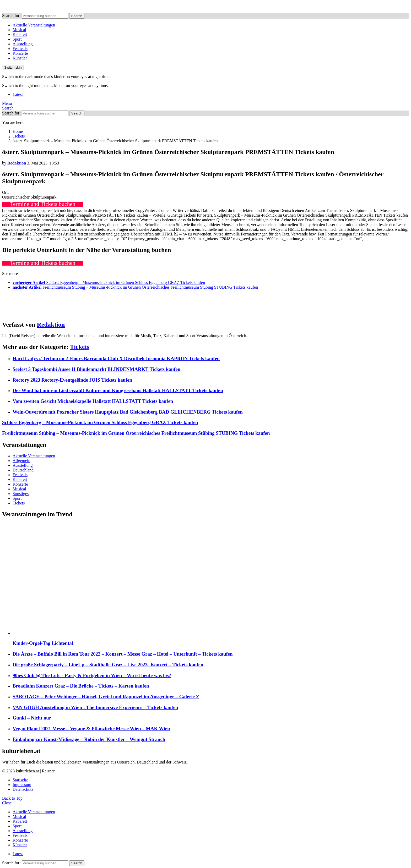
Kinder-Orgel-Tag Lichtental (43, 643)
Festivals (20, 49)
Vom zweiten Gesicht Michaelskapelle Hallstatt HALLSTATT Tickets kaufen (93, 401)
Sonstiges (21, 494)
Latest (18, 94)
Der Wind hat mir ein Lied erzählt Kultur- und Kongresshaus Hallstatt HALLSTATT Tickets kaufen (118, 390)
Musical (19, 30)
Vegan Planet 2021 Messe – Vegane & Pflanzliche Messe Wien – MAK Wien (91, 729)
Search (77, 16)
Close (7, 803)
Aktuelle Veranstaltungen (34, 25)
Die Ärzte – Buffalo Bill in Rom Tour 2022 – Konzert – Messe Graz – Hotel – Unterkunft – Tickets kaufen (123, 654)
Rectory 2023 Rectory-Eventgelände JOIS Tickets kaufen (72, 380)
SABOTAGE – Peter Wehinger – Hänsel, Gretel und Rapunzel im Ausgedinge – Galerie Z (106, 697)
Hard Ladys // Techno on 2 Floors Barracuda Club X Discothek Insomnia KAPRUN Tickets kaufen (116, 358)
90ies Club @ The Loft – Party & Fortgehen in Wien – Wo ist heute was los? (92, 675)
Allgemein (21, 461)
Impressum (22, 785)
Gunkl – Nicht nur (32, 718)
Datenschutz (23, 789)
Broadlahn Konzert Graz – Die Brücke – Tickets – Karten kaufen (81, 686)
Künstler (20, 58)
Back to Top (12, 798)
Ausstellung (23, 44)
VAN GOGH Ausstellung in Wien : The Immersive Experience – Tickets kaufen (95, 707)
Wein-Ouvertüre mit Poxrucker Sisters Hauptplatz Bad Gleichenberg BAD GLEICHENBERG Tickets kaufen (128, 412)
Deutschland (23, 470)
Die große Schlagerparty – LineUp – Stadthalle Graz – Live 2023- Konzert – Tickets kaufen (108, 665)
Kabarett (20, 34)
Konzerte (20, 53)
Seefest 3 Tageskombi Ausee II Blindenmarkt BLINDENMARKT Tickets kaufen (96, 369)
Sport (17, 39)
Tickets (80, 347)
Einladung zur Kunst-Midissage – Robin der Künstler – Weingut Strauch (89, 739)
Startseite (20, 780)
